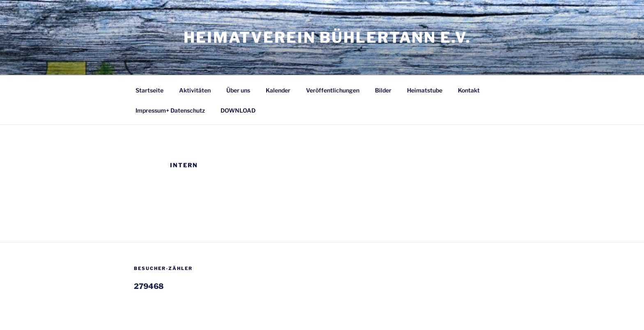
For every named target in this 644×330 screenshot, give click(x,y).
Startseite (149, 90)
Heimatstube (425, 90)
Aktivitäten (195, 90)
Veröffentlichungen (333, 90)
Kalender (278, 90)
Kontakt (469, 90)
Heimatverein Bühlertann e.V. (327, 37)
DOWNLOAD (238, 110)
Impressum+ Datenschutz (170, 110)
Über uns (238, 90)
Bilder (383, 90)
